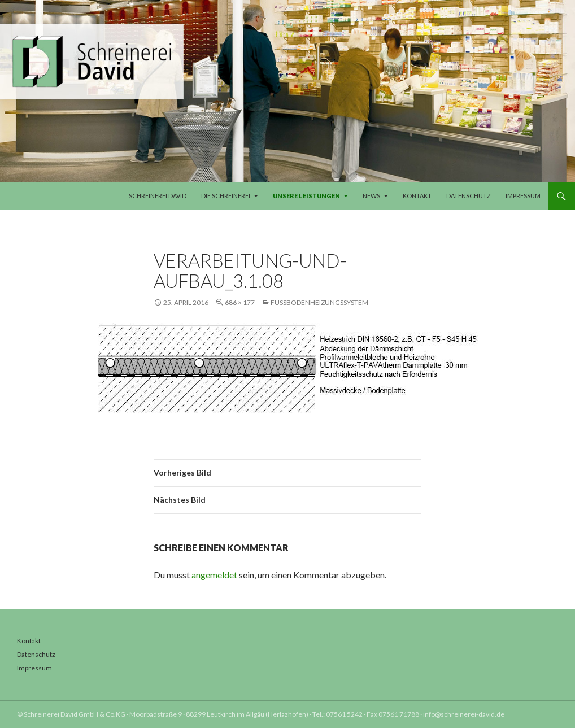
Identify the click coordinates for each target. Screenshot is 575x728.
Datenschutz (469, 196)
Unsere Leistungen (306, 196)
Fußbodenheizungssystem (319, 302)
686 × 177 (240, 302)
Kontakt (417, 196)
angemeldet (214, 575)
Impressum (523, 196)
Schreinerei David (158, 196)
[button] (25, 703)
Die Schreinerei (226, 196)
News (371, 196)
